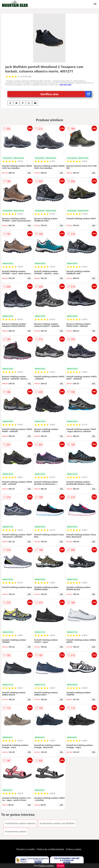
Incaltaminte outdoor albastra (20, 823)
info (29, 173)
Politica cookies (74, 849)
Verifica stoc (66, 94)
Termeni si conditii (25, 849)
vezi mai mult (65, 85)
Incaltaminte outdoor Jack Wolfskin (57, 823)
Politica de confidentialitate (50, 849)
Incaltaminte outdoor (16, 832)
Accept (61, 866)
